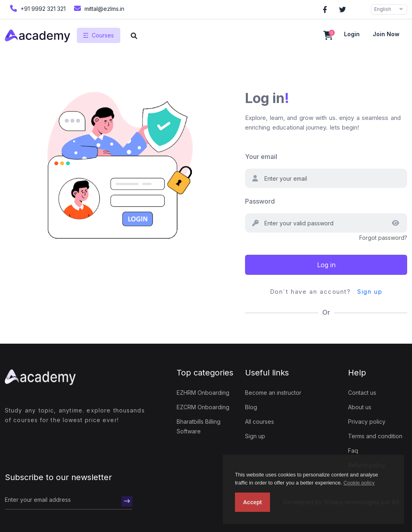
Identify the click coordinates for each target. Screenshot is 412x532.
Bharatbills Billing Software (199, 426)
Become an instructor (273, 393)
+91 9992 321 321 (37, 8)
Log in (326, 265)
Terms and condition (375, 436)
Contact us (362, 393)
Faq (353, 451)
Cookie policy (359, 483)
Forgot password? (383, 238)
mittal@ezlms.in (98, 8)
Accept (252, 502)
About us (360, 407)
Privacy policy (367, 422)
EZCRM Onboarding (203, 407)
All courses (260, 422)
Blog (251, 407)
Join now (386, 34)
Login (352, 34)
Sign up (370, 292)
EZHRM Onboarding (203, 393)
